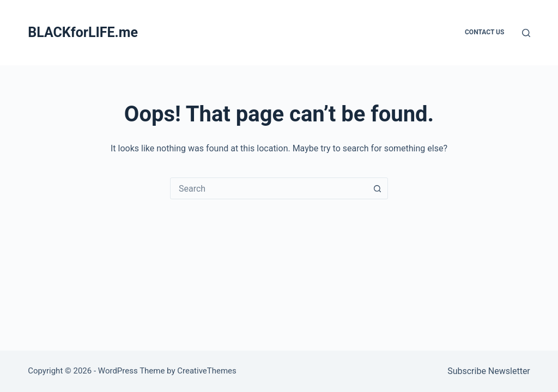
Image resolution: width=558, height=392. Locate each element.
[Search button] (377, 188)
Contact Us (484, 32)
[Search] (526, 33)
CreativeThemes (207, 371)
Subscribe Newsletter (489, 371)
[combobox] (269, 188)
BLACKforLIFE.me (83, 32)
